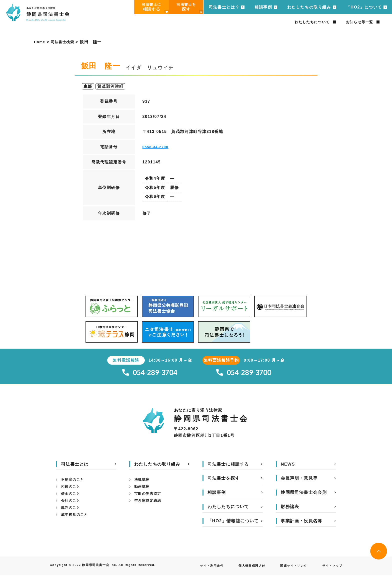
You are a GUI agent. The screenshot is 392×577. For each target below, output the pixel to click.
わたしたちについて (312, 22)
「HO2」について (364, 7)
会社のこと (72, 506)
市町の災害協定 (150, 498)
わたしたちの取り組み (309, 7)
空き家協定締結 (150, 506)
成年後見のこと (76, 522)
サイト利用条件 (198, 568)
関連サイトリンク (288, 568)
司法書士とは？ (224, 7)
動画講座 (143, 490)
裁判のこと (72, 514)
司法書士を (190, 8)
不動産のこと (74, 482)
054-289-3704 (150, 374)
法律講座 (143, 482)
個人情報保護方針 (242, 568)
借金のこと (72, 498)
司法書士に (155, 8)
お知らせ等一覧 (360, 22)
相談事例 (263, 7)
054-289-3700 (244, 374)
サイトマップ (330, 568)
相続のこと (72, 490)
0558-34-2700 (157, 147)
